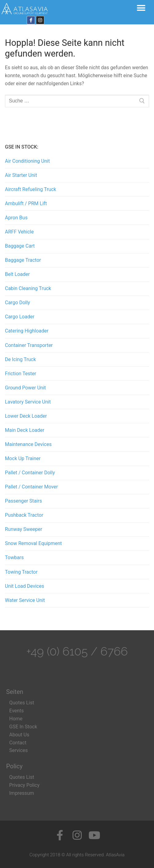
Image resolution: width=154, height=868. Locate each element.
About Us (19, 735)
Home (16, 719)
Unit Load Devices (24, 586)
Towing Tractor (21, 572)
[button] (141, 8)
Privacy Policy (24, 785)
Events (16, 711)
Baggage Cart (20, 246)
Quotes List (22, 703)
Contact (18, 743)
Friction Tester (21, 374)
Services (18, 750)
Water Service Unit (25, 600)
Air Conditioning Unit (27, 161)
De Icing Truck (20, 359)
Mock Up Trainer (23, 458)
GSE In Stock (23, 727)
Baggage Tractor (23, 260)
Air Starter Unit (21, 175)
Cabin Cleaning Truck (28, 288)
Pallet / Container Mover (31, 487)
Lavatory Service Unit (28, 402)
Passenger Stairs (23, 501)
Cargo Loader (20, 317)
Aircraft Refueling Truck (31, 189)
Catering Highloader (27, 331)
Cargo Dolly (17, 303)
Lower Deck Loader (26, 416)
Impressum (22, 793)
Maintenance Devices (28, 444)
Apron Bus (16, 218)
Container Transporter (29, 345)
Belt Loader (17, 274)
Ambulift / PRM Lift (26, 203)
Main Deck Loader (25, 430)
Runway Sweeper (24, 529)
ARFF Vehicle (19, 232)
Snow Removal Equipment (33, 543)
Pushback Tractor (24, 515)
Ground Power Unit (25, 388)
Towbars (14, 557)
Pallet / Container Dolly (30, 473)
